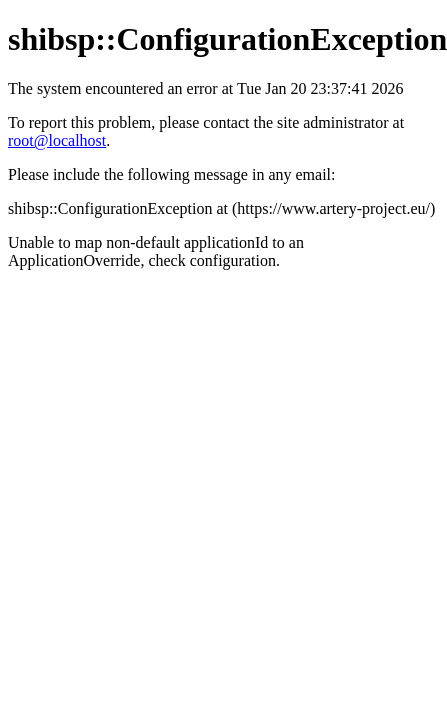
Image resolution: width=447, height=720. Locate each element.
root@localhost (57, 140)
